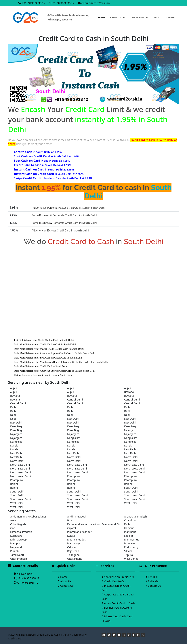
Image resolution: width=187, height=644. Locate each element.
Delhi (13, 407)
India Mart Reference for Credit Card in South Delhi (41, 366)
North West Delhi (134, 468)
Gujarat (72, 528)
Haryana (129, 528)
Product (118, 17)
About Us (66, 581)
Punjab (14, 551)
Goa (13, 528)
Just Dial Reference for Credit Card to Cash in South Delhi (44, 340)
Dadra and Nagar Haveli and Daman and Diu (93, 524)
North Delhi (74, 457)
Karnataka (16, 536)
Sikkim (128, 551)
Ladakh (129, 536)
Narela (14, 445)
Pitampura (74, 476)
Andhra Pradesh (77, 516)
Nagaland (16, 547)
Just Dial (153, 577)
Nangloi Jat (74, 438)
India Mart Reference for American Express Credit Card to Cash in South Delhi (55, 353)
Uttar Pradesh (19, 559)
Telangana (73, 555)
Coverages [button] (140, 17)
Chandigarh (131, 520)
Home (102, 17)
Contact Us (67, 586)
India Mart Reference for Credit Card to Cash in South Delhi (45, 345)
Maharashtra (132, 539)
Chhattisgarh (18, 524)
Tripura (128, 555)
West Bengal (132, 559)
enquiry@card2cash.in (96, 3)
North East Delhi (20, 465)
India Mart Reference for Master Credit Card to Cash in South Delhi (49, 349)
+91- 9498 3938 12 (34, 3)
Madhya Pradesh (77, 539)
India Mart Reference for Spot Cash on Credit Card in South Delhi (48, 358)
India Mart (154, 581)
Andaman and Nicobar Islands (28, 516)
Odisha (71, 547)
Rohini (14, 484)
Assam (14, 520)
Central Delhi (75, 399)
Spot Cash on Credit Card (119, 577)
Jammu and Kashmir (79, 532)
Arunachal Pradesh (136, 516)
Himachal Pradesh (21, 532)
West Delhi (17, 503)
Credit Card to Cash (116, 581)
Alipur (14, 388)
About (158, 17)
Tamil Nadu (17, 555)
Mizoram (129, 543)
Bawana (129, 392)
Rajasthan (73, 551)
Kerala (71, 536)
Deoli (127, 411)
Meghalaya (74, 543)
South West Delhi (77, 495)
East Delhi (73, 419)
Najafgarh (130, 430)
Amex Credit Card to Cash (119, 603)
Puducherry (131, 547)
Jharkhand (130, 532)
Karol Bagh (17, 426)
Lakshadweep (18, 539)
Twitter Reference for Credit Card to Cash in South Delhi (43, 375)
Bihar (70, 520)
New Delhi (130, 449)
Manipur (15, 543)
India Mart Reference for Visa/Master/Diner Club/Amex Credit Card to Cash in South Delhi (61, 362)
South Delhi (131, 488)
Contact (172, 17)
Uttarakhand (75, 559)
